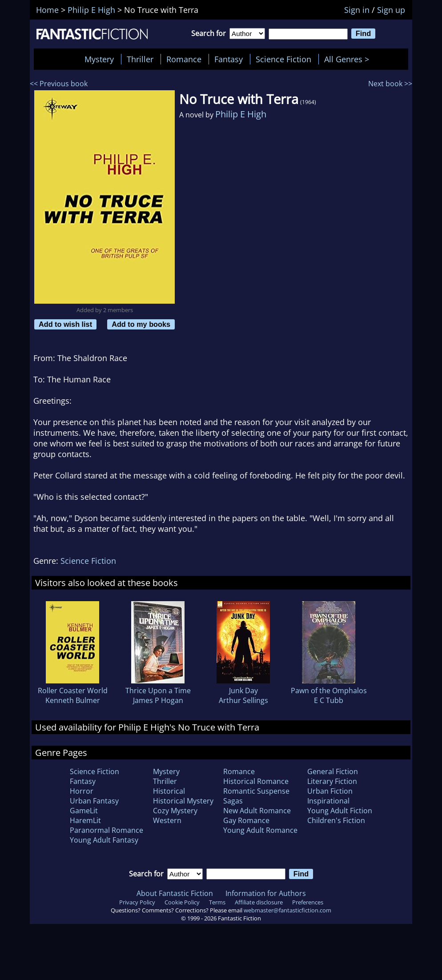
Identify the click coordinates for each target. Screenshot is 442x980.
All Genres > (349, 59)
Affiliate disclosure (259, 902)
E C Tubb (329, 700)
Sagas (233, 801)
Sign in (357, 10)
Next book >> (390, 84)
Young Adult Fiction (340, 811)
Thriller (140, 59)
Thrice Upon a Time (158, 691)
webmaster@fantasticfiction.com (287, 910)
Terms (217, 902)
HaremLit (85, 820)
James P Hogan (158, 700)
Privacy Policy (137, 902)
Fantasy (229, 59)
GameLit (84, 811)
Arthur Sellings (243, 700)
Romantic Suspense (256, 791)
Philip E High (241, 114)
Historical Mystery (183, 801)
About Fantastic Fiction (175, 893)
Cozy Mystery (175, 811)
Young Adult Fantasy (104, 840)
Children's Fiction (336, 820)
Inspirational (328, 801)
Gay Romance (246, 820)
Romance (184, 59)
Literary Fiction (332, 781)
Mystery (99, 59)
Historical (169, 791)
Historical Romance (256, 781)
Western (167, 820)
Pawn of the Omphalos (329, 691)
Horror (82, 791)
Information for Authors (266, 893)
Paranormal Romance (106, 830)
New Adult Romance (257, 811)
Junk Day (243, 691)
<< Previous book (59, 84)
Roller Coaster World (73, 691)
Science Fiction (283, 59)
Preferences (308, 902)
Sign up (391, 10)
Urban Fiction (330, 791)
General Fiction (333, 771)
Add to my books (141, 324)
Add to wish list (65, 324)
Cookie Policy (182, 902)
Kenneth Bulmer (73, 700)
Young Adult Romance (260, 830)
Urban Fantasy (94, 801)
